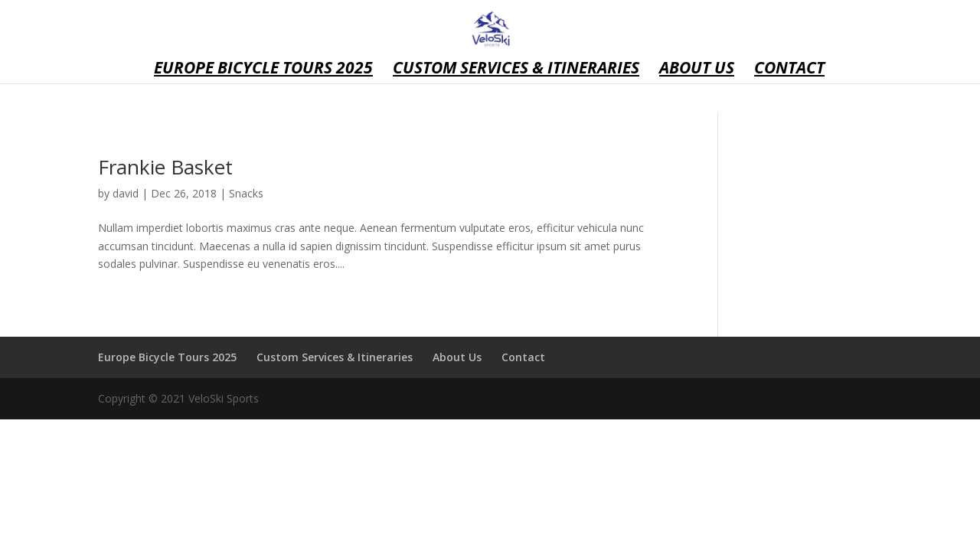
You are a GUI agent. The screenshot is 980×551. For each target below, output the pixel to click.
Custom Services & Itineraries (516, 70)
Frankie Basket (165, 167)
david (126, 193)
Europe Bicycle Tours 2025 (263, 70)
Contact (789, 70)
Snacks (246, 193)
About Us (697, 70)
